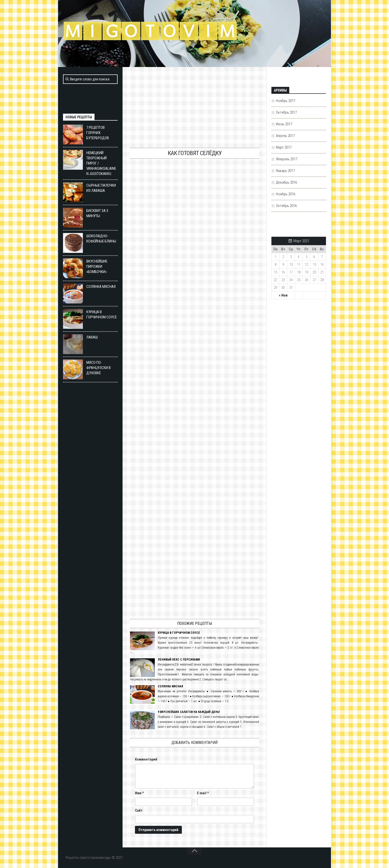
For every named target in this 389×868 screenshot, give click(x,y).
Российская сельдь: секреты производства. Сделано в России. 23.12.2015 (194, 501)
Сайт (139, 810)
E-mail (203, 793)
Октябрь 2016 (286, 206)
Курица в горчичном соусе (179, 633)
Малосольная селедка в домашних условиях (194, 349)
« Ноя (283, 295)
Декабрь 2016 (286, 182)
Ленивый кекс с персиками (179, 660)
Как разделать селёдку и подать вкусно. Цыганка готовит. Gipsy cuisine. (194, 198)
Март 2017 (284, 147)
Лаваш (92, 337)
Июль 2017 (284, 124)
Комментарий (146, 759)
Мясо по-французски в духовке (98, 368)
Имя (139, 793)
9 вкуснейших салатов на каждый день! (189, 712)
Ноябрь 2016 (286, 194)
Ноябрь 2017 (286, 101)
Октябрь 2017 (286, 112)
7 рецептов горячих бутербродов (98, 133)
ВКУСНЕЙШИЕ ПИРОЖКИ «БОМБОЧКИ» (97, 267)
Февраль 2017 (287, 159)
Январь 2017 (285, 171)
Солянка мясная (170, 686)
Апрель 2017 (285, 136)
